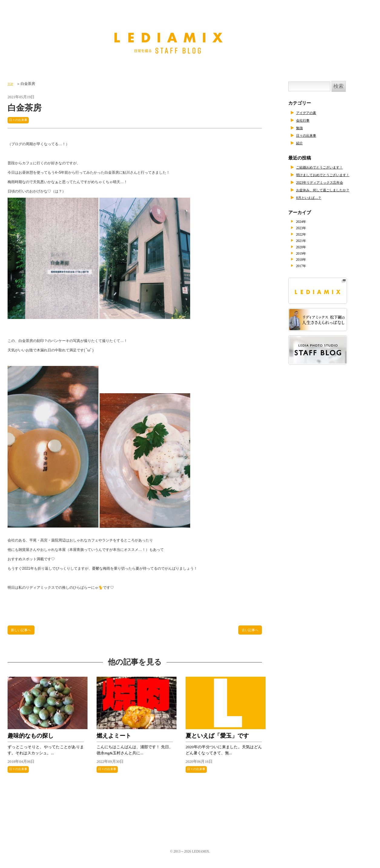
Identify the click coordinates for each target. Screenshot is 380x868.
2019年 (304, 255)
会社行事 (305, 120)
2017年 (304, 268)
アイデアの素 (310, 112)
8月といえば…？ (313, 197)
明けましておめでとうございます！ (332, 175)
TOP (11, 84)
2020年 (304, 248)
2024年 (304, 222)
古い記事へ (248, 632)
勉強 (301, 128)
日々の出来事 (21, 120)
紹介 (301, 143)
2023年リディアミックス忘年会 (328, 182)
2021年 (304, 242)
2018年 (304, 262)
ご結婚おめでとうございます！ (328, 167)
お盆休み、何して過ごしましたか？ (332, 190)
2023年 (304, 228)
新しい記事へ (24, 632)
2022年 (304, 235)
